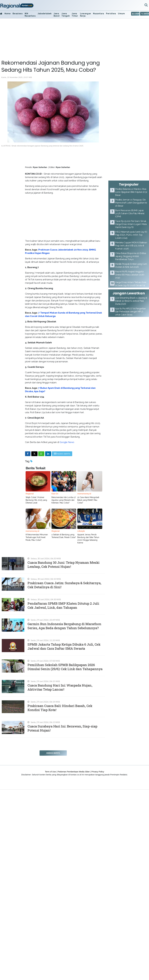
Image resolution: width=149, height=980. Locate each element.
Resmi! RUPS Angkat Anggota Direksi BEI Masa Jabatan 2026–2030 (130, 275)
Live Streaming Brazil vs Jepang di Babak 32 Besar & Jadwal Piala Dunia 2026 (131, 301)
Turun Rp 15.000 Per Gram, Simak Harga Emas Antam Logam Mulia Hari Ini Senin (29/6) (131, 224)
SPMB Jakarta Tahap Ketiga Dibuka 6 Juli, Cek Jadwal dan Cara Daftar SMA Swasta (64, 646)
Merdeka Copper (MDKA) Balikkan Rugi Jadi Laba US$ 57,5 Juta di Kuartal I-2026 (131, 246)
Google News (67, 442)
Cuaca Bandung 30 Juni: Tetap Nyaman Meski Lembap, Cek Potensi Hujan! (64, 564)
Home (8, 14)
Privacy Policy (98, 772)
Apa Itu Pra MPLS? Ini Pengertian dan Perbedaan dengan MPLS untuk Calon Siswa (130, 312)
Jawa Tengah (66, 15)
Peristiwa (111, 14)
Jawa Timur (75, 15)
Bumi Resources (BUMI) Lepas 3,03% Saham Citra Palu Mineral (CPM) (130, 213)
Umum (121, 14)
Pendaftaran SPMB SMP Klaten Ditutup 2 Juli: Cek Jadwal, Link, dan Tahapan (63, 605)
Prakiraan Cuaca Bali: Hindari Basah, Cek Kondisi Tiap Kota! (60, 708)
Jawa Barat (57, 15)
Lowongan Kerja (86, 15)
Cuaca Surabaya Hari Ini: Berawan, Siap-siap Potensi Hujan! (62, 728)
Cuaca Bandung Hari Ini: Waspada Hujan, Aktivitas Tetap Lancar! (60, 687)
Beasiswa (18, 14)
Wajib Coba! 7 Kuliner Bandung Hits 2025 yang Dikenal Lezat (36, 500)
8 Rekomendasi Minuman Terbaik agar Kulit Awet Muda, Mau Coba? (37, 537)
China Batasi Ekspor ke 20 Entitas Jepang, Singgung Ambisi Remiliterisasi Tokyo (131, 256)
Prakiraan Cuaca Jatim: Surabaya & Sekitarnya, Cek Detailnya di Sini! (64, 585)
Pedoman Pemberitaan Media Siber (74, 772)
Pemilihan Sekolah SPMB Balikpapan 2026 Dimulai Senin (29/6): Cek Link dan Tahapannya (65, 667)
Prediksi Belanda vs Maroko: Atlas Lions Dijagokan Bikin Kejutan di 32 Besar (131, 192)
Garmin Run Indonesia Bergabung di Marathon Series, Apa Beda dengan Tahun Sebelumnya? (64, 626)
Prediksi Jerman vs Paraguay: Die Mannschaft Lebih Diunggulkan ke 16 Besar (131, 203)
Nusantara (99, 14)
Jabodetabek (45, 14)
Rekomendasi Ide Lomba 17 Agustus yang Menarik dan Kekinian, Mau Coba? (64, 500)
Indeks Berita (53, 753)
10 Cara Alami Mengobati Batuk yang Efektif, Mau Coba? (88, 500)
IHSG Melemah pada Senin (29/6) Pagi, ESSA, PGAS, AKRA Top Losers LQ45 (131, 235)
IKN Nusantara (30, 15)
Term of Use (50, 772)
